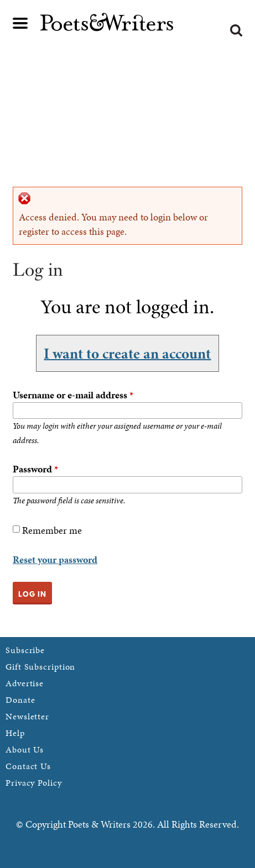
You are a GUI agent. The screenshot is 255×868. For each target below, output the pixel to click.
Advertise (25, 683)
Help (15, 733)
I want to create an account (127, 353)
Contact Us (28, 766)
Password (35, 469)
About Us (25, 749)
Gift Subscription (40, 667)
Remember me (52, 530)
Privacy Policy (34, 783)
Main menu (20, 23)
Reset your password (55, 559)
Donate (20, 700)
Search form (236, 30)
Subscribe (25, 650)
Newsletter (27, 716)
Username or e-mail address (73, 395)
